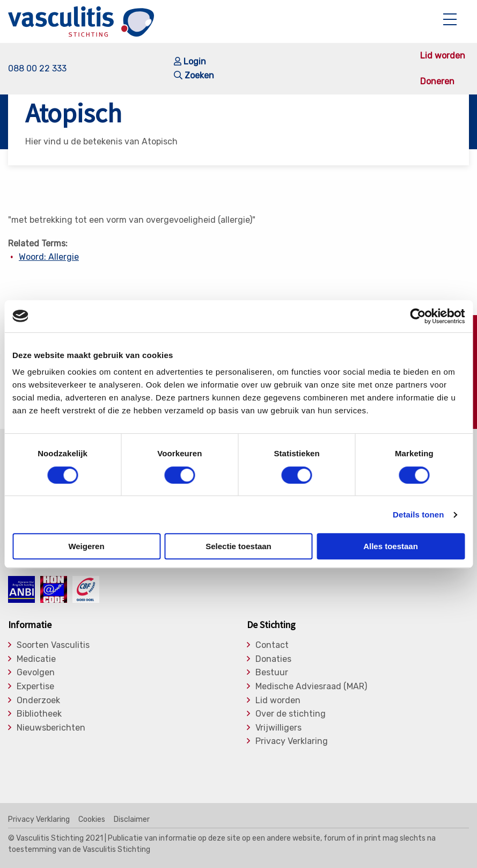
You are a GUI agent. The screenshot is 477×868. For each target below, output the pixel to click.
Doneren (437, 82)
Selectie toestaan (238, 546)
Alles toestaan (391, 546)
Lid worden (443, 56)
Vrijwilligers (278, 728)
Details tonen (418, 515)
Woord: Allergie (49, 257)
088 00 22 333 (37, 68)
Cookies (92, 820)
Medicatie (36, 659)
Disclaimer (132, 820)
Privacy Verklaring (292, 741)
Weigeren (86, 546)
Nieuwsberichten (51, 728)
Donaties (273, 659)
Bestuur (272, 673)
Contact (272, 645)
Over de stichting (291, 714)
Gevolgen (36, 673)
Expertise (35, 687)
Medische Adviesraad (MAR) (311, 687)
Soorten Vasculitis (53, 645)
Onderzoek (38, 701)
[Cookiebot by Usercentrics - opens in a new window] (418, 316)
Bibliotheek (39, 714)
